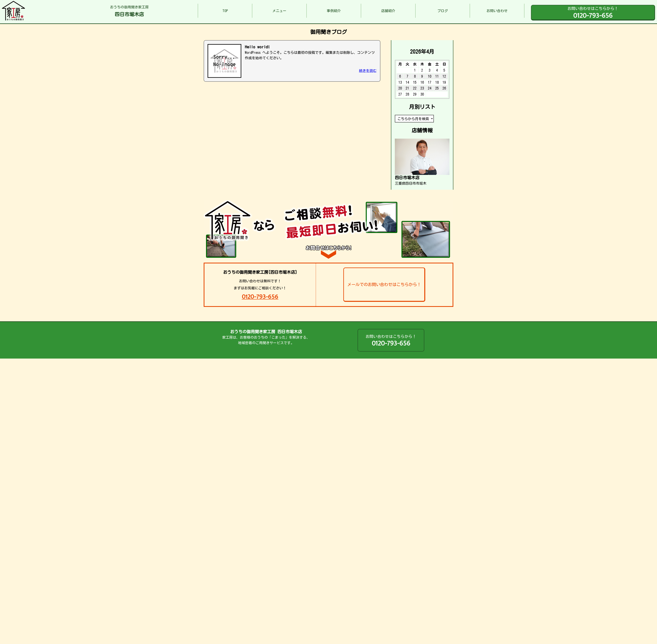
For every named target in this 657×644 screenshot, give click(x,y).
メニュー (279, 11)
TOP (225, 11)
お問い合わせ (497, 11)
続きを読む (368, 71)
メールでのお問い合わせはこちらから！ (384, 284)
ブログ (443, 11)
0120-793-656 (260, 297)
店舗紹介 (388, 11)
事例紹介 (334, 11)
